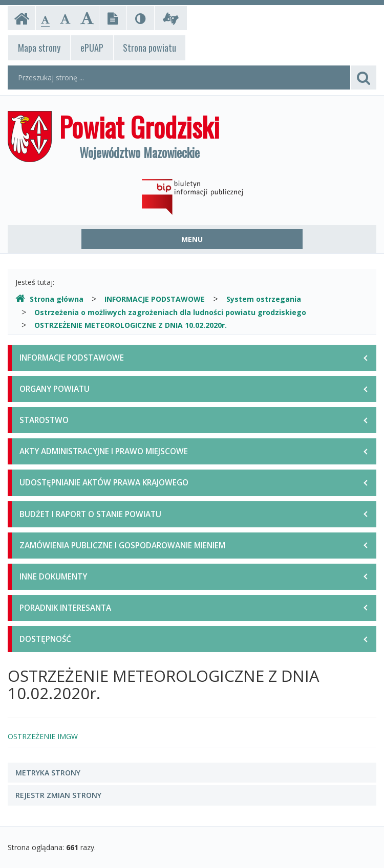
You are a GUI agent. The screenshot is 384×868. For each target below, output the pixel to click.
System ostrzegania (264, 299)
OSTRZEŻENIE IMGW (43, 736)
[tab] (192, 773)
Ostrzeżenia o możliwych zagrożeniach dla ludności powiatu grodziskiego (170, 312)
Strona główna (49, 299)
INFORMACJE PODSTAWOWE (155, 299)
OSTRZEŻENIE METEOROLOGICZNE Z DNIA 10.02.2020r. (131, 325)
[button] (192, 773)
